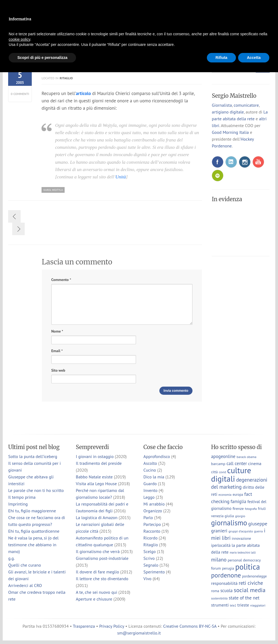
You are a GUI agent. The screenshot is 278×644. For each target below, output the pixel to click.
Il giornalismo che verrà (98, 551)
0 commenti (20, 94)
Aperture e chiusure (94, 599)
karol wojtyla (53, 190)
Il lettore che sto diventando (102, 579)
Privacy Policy (112, 626)
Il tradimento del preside (99, 463)
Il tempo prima (22, 497)
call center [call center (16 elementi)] (237, 463)
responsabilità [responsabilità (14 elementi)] (224, 583)
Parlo (148, 517)
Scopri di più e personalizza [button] (42, 58)
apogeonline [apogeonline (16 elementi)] (223, 456)
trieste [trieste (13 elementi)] (243, 605)
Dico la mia (154, 477)
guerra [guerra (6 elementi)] (258, 531)
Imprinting (18, 504)
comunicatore (246, 105)
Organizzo (153, 511)
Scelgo (149, 551)
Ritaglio (66, 78)
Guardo (150, 484)
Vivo (147, 579)
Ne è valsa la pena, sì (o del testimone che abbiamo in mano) (33, 545)
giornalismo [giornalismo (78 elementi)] (229, 523)
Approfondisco (157, 456)
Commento (61, 280)
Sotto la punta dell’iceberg (33, 456)
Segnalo (151, 565)
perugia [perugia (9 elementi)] (228, 568)
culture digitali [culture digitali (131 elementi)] (231, 474)
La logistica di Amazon (97, 517)
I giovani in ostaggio (95, 456)
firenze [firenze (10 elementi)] (238, 508)
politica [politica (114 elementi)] (247, 567)
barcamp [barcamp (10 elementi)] (218, 464)
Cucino (150, 470)
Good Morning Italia (230, 132)
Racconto (152, 531)
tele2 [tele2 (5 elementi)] (233, 605)
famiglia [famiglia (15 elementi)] (238, 501)
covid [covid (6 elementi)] (222, 472)
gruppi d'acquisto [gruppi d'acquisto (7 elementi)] (241, 531)
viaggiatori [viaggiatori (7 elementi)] (258, 605)
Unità (121, 177)
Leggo (149, 497)
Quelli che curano (25, 565)
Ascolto (150, 463)
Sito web (58, 370)
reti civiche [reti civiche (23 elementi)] (251, 583)
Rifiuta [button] (222, 58)
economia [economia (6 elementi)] (225, 495)
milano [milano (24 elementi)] (219, 559)
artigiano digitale (228, 112)
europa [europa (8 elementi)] (238, 495)
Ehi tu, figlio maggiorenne (32, 511)
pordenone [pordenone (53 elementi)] (226, 575)
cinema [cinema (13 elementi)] (255, 463)
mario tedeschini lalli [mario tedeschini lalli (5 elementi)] (243, 553)
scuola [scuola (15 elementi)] (227, 591)
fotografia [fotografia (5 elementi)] (251, 509)
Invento (150, 490)
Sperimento (154, 572)
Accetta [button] (254, 58)
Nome (57, 331)
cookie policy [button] (19, 39)
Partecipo (152, 524)
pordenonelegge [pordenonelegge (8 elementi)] (255, 576)
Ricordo (150, 538)
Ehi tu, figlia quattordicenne (34, 531)
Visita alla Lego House (96, 484)
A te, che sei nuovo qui (96, 592)
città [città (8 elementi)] (214, 472)
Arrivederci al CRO (25, 585)
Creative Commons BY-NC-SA (190, 626)
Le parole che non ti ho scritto (36, 490)
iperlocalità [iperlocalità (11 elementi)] (221, 545)
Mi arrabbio (154, 504)
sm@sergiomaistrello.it (139, 633)
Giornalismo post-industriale (102, 558)
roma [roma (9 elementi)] (215, 591)
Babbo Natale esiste (94, 477)
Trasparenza (84, 626)
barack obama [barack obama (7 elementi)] (246, 457)
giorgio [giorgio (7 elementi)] (240, 516)
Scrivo (149, 558)
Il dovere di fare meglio (97, 572)
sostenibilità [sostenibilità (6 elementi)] (219, 598)
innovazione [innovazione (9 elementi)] (241, 538)
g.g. (11, 558)
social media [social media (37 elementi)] (250, 590)
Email (57, 351)
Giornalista (222, 105)
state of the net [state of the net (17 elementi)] (244, 598)
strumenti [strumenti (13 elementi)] (220, 605)
